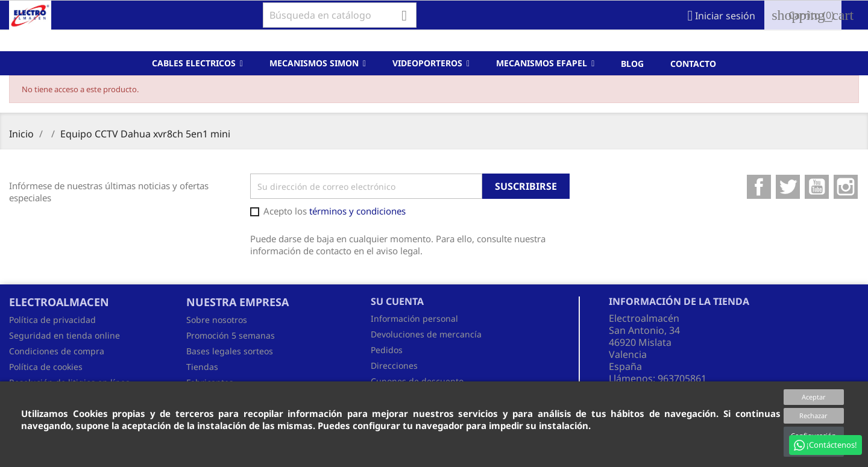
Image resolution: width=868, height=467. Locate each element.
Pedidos (387, 350)
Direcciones (394, 365)
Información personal (414, 318)
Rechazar (813, 415)
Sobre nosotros (217, 320)
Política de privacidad (52, 320)
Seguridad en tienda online (64, 335)
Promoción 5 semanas (231, 335)
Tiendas (202, 367)
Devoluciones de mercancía (426, 334)
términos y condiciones (357, 211)
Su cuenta (397, 301)
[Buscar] (340, 15)
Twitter (788, 187)
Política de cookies (46, 367)
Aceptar (814, 397)
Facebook (759, 187)
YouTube (817, 187)
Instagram (846, 187)
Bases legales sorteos (230, 351)
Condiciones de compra (57, 351)
